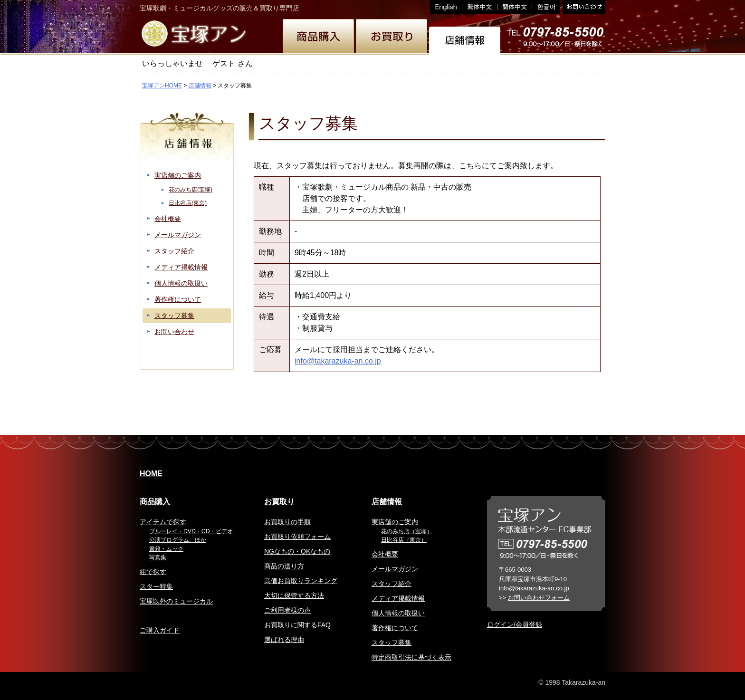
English (446, 7)
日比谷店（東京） (404, 540)
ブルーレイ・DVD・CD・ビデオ (191, 531)
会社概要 (168, 219)
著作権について (178, 299)
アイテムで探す (163, 522)
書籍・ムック (166, 549)
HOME (151, 474)
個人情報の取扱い (181, 283)
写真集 (158, 557)
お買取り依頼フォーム (297, 537)
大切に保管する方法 (294, 595)
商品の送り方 (284, 566)
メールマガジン (178, 235)
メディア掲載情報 (181, 267)
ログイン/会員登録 (515, 624)
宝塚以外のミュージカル (176, 601)
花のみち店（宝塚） (407, 531)
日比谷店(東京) (188, 203)
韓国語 (546, 7)
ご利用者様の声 (287, 610)
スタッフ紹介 (174, 251)
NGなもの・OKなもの (297, 551)
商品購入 (155, 502)
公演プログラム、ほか (178, 540)
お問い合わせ (583, 7)
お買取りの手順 (287, 522)
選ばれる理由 (284, 640)
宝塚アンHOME (162, 86)
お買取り (279, 502)
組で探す (153, 572)
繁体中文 (480, 7)
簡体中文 (515, 7)
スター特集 (156, 586)
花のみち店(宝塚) (191, 190)
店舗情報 (200, 86)
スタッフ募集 (174, 316)
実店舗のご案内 (178, 175)
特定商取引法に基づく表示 (411, 657)
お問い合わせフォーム (539, 598)
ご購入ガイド (160, 630)
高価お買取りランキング (301, 581)
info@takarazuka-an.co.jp (338, 361)
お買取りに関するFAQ (297, 625)
